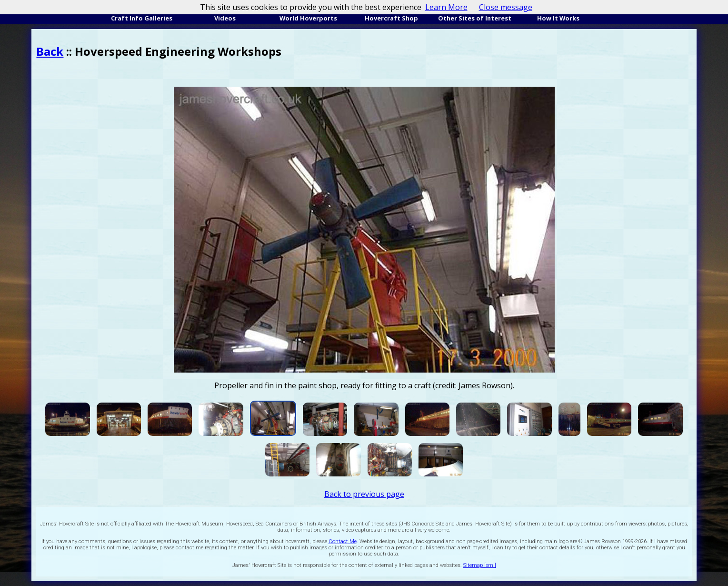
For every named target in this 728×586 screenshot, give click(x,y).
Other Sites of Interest (475, 18)
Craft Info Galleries (142, 18)
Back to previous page (364, 494)
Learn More (446, 7)
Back (50, 51)
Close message (506, 7)
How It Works (558, 18)
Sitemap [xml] (480, 565)
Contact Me (343, 541)
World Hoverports (308, 18)
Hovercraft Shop (391, 18)
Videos (225, 18)
